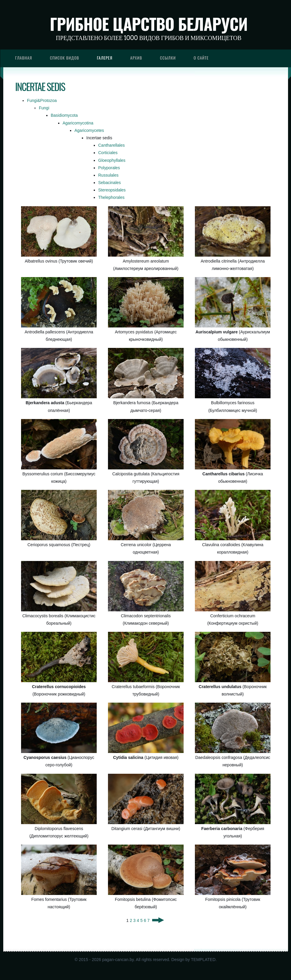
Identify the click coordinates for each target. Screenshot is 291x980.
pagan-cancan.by (118, 960)
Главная (24, 58)
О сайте (201, 58)
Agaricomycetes (89, 130)
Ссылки (168, 58)
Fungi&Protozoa (42, 100)
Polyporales (109, 168)
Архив (136, 58)
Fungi (44, 108)
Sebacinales (109, 183)
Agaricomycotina (78, 123)
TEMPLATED (203, 960)
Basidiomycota (64, 115)
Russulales (108, 175)
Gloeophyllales (112, 160)
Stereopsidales (112, 190)
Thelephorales (111, 197)
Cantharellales (112, 145)
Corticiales (108, 153)
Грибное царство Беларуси (149, 24)
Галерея (105, 58)
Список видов (65, 58)
